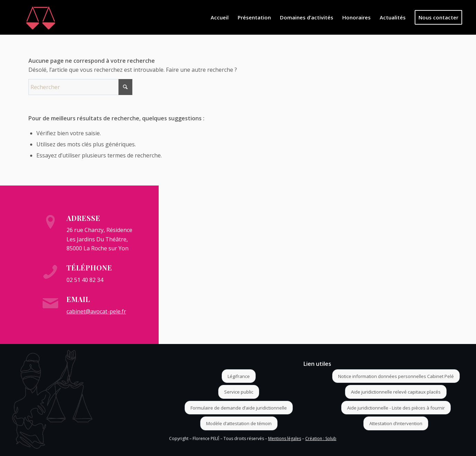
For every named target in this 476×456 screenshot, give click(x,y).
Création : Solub (321, 438)
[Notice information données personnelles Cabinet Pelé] (396, 376)
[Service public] (239, 392)
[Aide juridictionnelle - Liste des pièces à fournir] (396, 408)
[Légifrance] (239, 376)
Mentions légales (285, 438)
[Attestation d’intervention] (396, 423)
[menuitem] (220, 17)
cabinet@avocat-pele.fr (96, 311)
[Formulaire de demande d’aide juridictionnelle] (239, 408)
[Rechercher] (80, 87)
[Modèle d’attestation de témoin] (239, 423)
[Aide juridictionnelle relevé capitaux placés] (396, 392)
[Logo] (41, 17)
